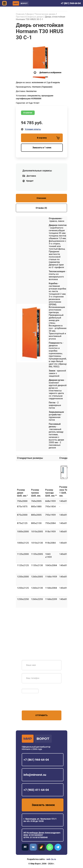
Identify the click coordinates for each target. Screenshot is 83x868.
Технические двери (45, 14)
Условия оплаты (33, 129)
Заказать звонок (43, 805)
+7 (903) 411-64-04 (36, 790)
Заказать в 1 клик (42, 148)
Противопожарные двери (29, 17)
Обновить (27, 687)
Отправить (41, 715)
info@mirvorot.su (35, 775)
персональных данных (33, 705)
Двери (30, 14)
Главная (20, 14)
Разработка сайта (36, 859)
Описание (41, 198)
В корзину (48, 138)
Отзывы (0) (41, 208)
